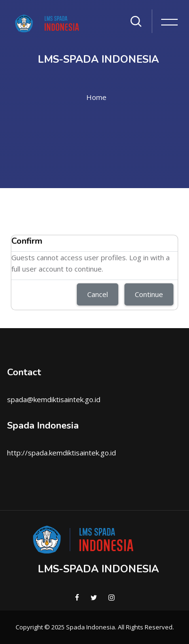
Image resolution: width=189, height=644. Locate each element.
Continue (149, 294)
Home (96, 97)
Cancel (98, 294)
